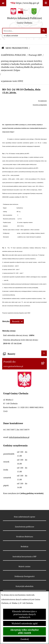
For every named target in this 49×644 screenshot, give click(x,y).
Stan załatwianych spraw (24, 517)
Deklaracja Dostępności (24, 576)
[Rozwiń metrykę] (17, 321)
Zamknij (25, 639)
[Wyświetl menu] (46, 3)
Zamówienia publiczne (25, 527)
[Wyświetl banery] (44, 353)
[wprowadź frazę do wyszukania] (22, 31)
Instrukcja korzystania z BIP (24, 556)
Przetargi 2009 (35, 55)
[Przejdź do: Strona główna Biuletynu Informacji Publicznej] (3, 48)
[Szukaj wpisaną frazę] (44, 31)
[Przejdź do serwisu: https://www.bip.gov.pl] (25, 3)
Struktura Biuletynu (25, 537)
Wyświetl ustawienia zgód (25, 623)
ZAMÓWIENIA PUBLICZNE (13, 55)
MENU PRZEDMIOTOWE (17, 48)
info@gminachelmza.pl (19, 437)
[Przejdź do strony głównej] (25, 17)
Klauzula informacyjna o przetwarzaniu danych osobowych (24, 614)
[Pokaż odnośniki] (3, 3)
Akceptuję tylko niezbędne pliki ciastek (24, 631)
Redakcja (24, 546)
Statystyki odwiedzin (24, 586)
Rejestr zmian (24, 566)
